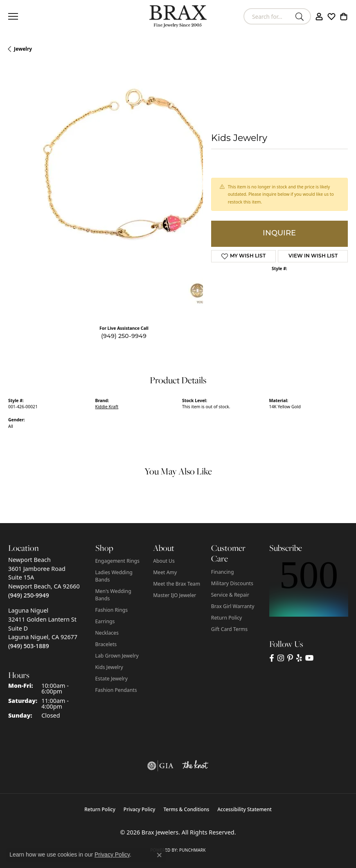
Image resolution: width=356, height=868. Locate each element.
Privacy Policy (140, 809)
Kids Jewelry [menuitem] (109, 667)
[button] (319, 16)
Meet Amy (165, 572)
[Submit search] (301, 16)
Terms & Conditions (186, 809)
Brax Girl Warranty (233, 606)
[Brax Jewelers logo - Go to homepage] (178, 16)
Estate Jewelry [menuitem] (112, 679)
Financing (223, 572)
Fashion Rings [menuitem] (112, 610)
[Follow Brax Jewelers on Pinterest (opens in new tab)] (290, 658)
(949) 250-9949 (124, 337)
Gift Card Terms (229, 629)
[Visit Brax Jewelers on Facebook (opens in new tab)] (272, 658)
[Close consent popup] (159, 855)
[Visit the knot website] (195, 766)
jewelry (23, 49)
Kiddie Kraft (107, 407)
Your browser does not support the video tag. (131, 186)
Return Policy (227, 618)
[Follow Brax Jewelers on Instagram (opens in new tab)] (281, 658)
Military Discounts (232, 583)
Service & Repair (230, 595)
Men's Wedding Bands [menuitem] (113, 595)
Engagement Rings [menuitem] (117, 561)
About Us (164, 561)
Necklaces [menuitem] (107, 633)
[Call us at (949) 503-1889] (29, 646)
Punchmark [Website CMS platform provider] (193, 850)
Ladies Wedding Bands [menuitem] (114, 576)
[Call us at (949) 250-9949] (29, 595)
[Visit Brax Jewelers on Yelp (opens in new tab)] (299, 658)
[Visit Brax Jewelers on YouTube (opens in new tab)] (310, 658)
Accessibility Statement (244, 809)
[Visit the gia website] (160, 766)
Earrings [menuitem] (105, 621)
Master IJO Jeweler (175, 595)
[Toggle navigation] (13, 16)
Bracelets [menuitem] (106, 644)
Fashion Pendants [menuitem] (116, 690)
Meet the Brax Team (177, 584)
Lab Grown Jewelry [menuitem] (117, 656)
